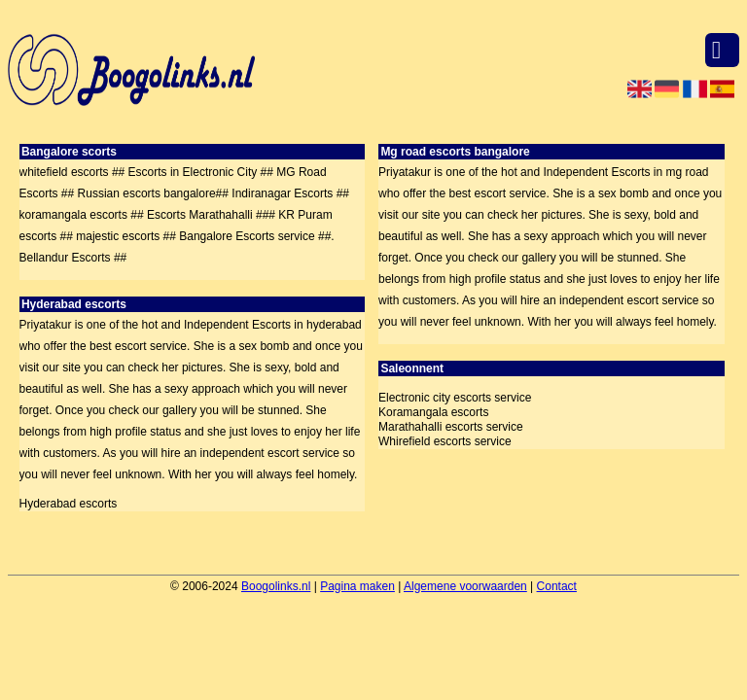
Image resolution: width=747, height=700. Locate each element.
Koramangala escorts (433, 412)
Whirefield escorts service (445, 441)
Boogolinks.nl (276, 586)
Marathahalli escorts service (451, 427)
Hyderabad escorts (69, 504)
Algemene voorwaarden (465, 586)
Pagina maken (357, 586)
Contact (557, 586)
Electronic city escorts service (455, 398)
